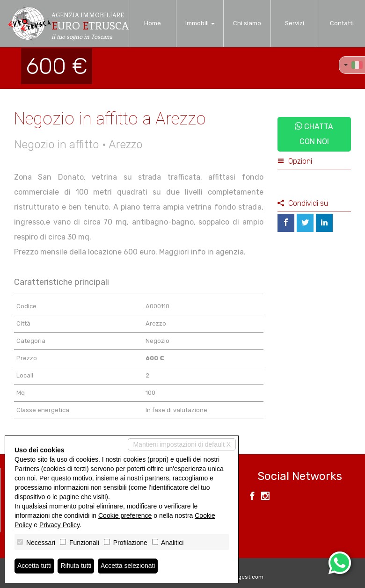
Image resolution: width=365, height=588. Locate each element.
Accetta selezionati (128, 566)
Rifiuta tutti (76, 566)
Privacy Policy (59, 525)
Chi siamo (247, 23)
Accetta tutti (34, 566)
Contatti (342, 23)
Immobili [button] (200, 23)
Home (153, 23)
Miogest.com (246, 577)
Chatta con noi (314, 134)
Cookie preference (125, 515)
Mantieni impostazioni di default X (182, 444)
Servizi (295, 23)
